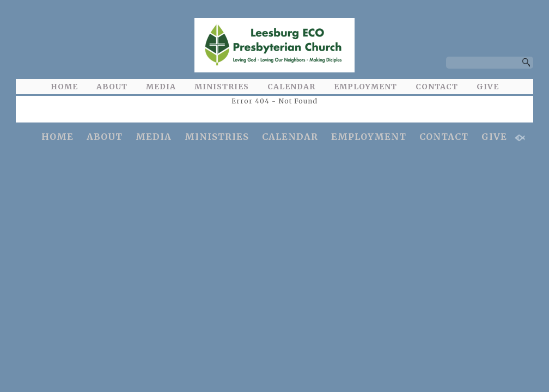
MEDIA (161, 87)
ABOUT (112, 87)
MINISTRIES (222, 87)
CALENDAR (291, 87)
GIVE (488, 87)
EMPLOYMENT (365, 87)
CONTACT (437, 87)
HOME (64, 87)
